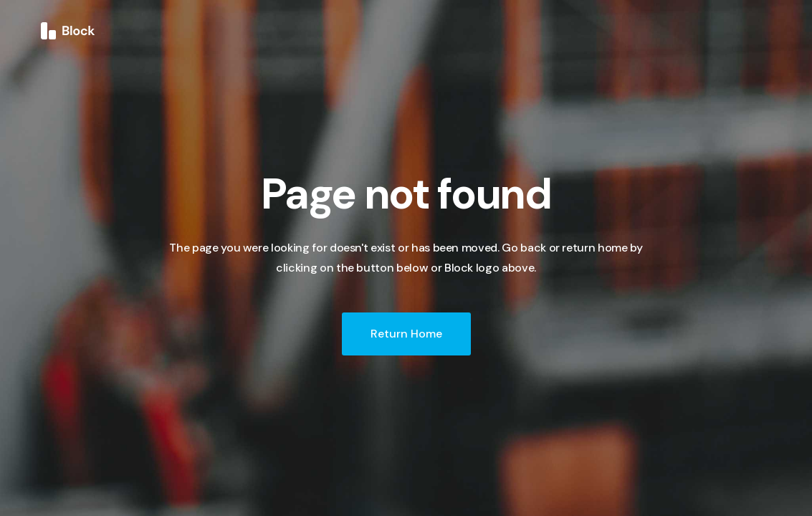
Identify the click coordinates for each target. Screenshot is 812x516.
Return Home (406, 334)
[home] (68, 30)
